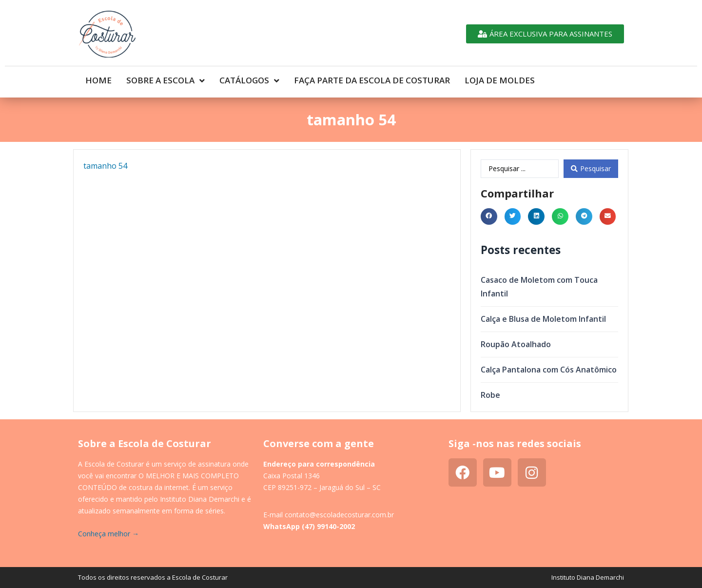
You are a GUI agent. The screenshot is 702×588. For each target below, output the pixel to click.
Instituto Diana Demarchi (588, 577)
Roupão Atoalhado (516, 344)
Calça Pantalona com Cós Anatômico (549, 370)
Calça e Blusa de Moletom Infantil (543, 319)
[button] (489, 216)
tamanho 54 (105, 166)
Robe (490, 395)
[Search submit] (591, 169)
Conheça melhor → (108, 534)
